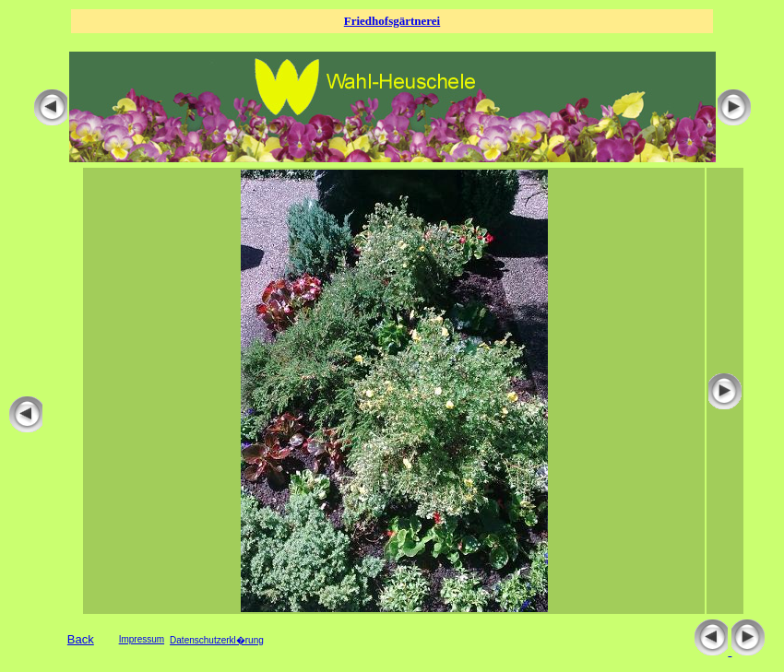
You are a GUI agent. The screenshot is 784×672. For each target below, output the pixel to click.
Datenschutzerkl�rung (217, 640)
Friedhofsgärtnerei (392, 21)
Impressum (142, 639)
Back (81, 639)
